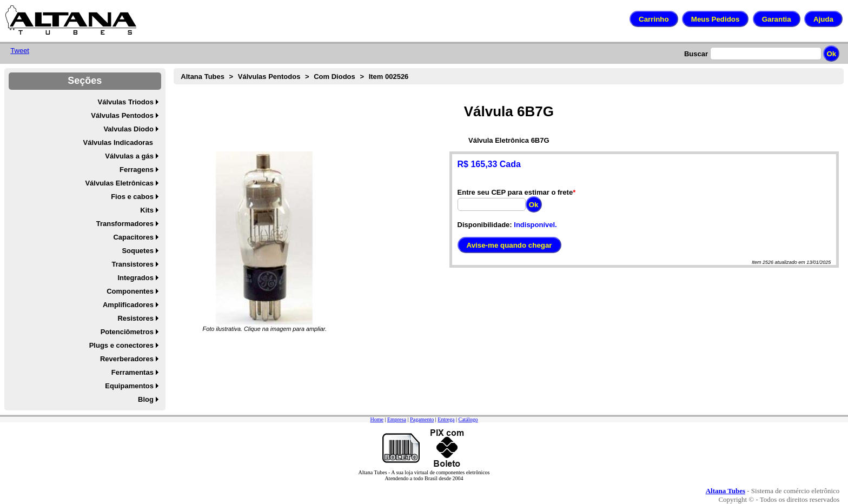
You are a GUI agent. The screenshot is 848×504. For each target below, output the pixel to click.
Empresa (397, 419)
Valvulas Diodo (128, 129)
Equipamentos (129, 386)
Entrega (446, 419)
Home (376, 419)
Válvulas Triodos (126, 102)
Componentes (130, 291)
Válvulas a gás (129, 156)
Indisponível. (535, 225)
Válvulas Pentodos (122, 115)
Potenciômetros (127, 332)
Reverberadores (127, 359)
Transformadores (125, 224)
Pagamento (422, 419)
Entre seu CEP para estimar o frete (515, 192)
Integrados (135, 278)
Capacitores (133, 237)
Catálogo (468, 419)
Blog (146, 399)
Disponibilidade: (485, 225)
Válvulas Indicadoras (118, 142)
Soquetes (138, 251)
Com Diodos (334, 77)
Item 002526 (389, 77)
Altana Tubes (203, 77)
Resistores (135, 318)
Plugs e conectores (121, 345)
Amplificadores (128, 305)
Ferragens (137, 170)
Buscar (696, 54)
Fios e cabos (132, 197)
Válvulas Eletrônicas (119, 183)
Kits (147, 210)
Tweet (20, 51)
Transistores (133, 264)
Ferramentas (132, 372)
